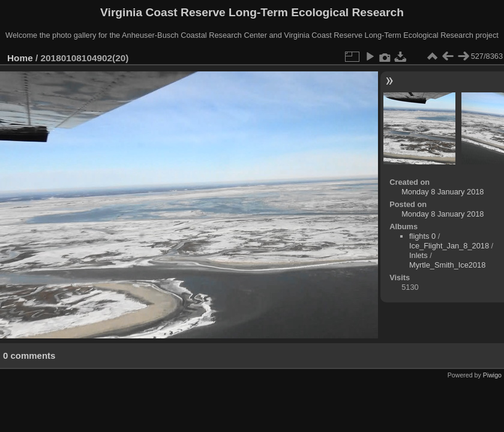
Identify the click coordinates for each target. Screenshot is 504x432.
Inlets (418, 255)
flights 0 (422, 236)
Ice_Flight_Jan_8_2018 (449, 246)
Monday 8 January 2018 (442, 192)
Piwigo (492, 375)
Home (20, 58)
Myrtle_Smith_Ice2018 (447, 265)
